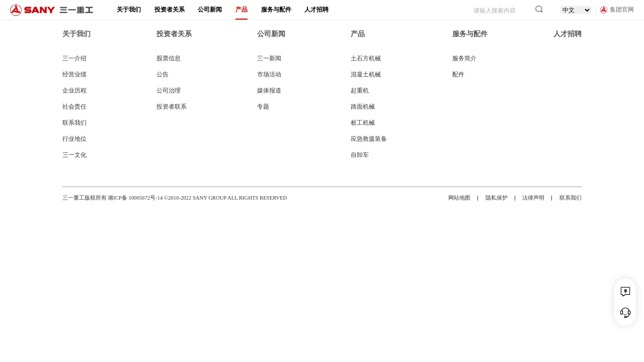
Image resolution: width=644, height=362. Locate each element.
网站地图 (459, 198)
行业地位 (74, 139)
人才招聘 (316, 10)
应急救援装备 (369, 139)
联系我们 (74, 123)
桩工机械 (363, 123)
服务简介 (464, 58)
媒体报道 (269, 90)
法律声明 (533, 198)
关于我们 (129, 10)
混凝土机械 (366, 74)
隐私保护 (497, 198)
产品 (242, 10)
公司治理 (169, 90)
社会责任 (74, 107)
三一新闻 (269, 58)
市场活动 (269, 74)
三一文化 (74, 155)
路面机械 (363, 107)
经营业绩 (74, 74)
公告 (163, 74)
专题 (263, 107)
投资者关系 (170, 10)
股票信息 (169, 58)
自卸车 (360, 155)
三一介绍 (74, 58)
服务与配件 (276, 10)
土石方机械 (366, 58)
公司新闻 (210, 10)
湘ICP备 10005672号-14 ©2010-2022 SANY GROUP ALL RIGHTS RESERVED (197, 198)
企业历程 (74, 90)
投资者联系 (172, 107)
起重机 (360, 90)
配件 (458, 74)
